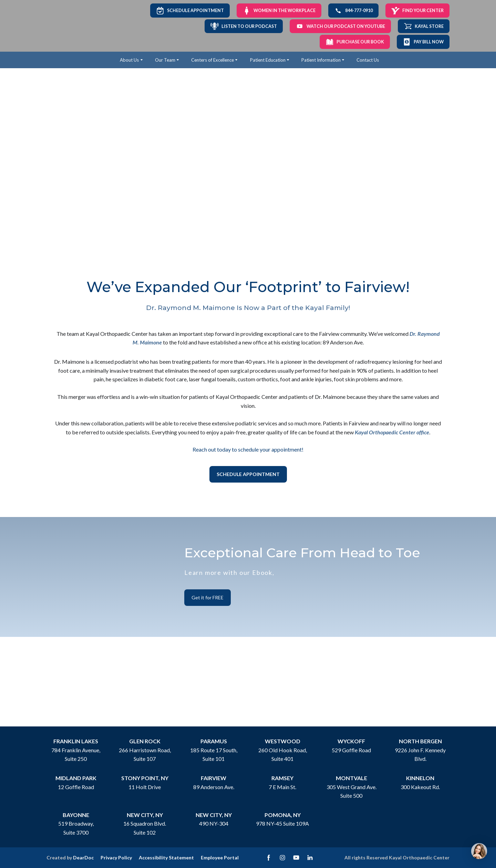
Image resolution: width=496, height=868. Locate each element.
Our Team (165, 60)
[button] (190, 11)
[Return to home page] (70, 26)
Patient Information (321, 60)
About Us (129, 60)
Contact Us (368, 60)
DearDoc (83, 857)
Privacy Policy (116, 857)
